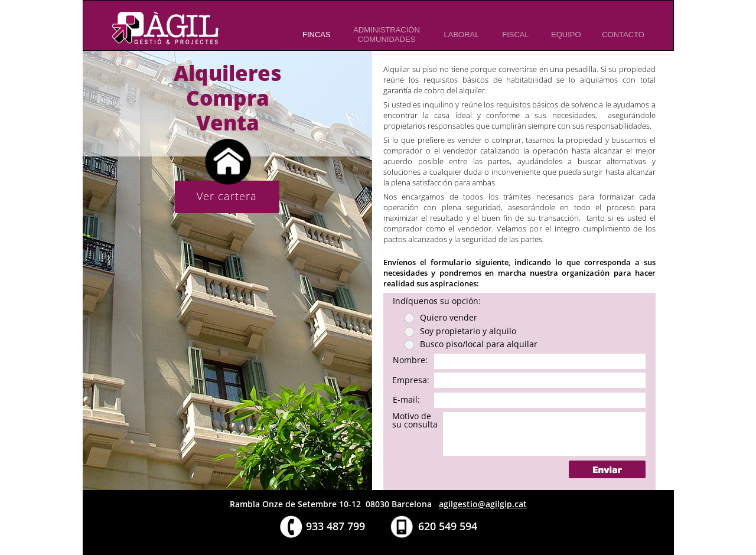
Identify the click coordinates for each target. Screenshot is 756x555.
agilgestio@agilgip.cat (483, 504)
